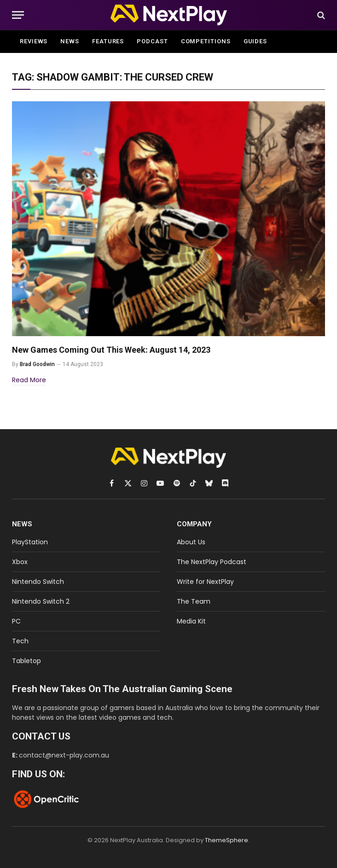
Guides (255, 41)
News (70, 41)
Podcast (152, 41)
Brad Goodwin (37, 364)
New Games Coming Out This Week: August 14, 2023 (111, 350)
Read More (29, 380)
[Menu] (18, 15)
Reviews (34, 41)
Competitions (206, 41)
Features (108, 41)
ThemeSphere (227, 840)
